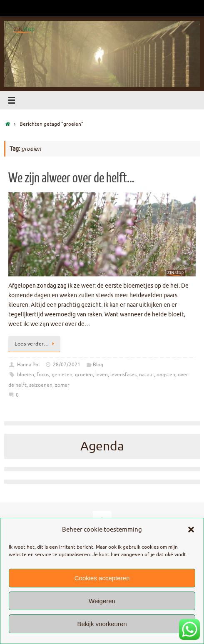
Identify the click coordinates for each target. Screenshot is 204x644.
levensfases (123, 375)
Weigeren (102, 601)
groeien (84, 375)
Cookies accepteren (102, 578)
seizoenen (41, 385)
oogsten (166, 375)
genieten (62, 375)
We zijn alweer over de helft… (71, 178)
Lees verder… (36, 344)
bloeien (26, 375)
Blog (98, 365)
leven (102, 375)
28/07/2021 (67, 365)
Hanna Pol (28, 365)
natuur (147, 375)
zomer (62, 385)
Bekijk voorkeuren (102, 624)
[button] (191, 530)
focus (43, 375)
